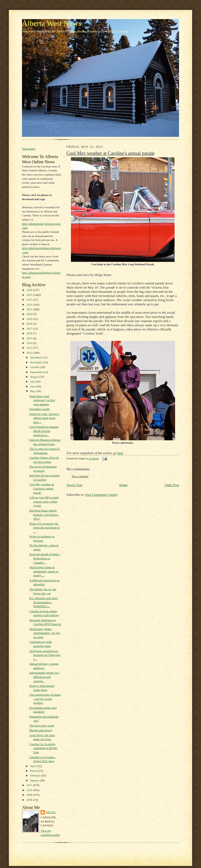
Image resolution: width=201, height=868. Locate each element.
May (33, 391)
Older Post (172, 485)
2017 (30, 329)
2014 (30, 343)
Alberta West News (52, 23)
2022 (30, 305)
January (35, 780)
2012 (30, 353)
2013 (30, 348)
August (35, 377)
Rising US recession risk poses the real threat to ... (44, 528)
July (33, 381)
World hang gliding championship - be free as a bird (45, 633)
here (121, 453)
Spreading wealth (40, 409)
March (34, 771)
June (33, 386)
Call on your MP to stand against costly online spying (44, 501)
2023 (30, 300)
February (36, 775)
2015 (30, 338)
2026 (30, 290)
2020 (30, 314)
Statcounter (29, 149)
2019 (30, 319)
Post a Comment (80, 476)
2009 (30, 795)
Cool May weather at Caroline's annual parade (42, 488)
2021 (30, 309)
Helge (51, 812)
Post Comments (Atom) (102, 495)
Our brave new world (42, 725)
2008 (30, 800)
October (35, 367)
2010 (30, 790)
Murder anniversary (41, 730)
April (33, 766)
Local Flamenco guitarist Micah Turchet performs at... (44, 431)
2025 (30, 295)
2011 (30, 785)
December (37, 357)
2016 (30, 333)
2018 (30, 324)
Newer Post (74, 485)
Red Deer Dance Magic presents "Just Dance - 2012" (44, 514)
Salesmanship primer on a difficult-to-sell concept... (44, 677)
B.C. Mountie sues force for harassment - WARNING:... (44, 602)
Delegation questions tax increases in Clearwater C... (45, 655)
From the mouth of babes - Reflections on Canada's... (45, 558)
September (37, 372)
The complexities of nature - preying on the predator (45, 699)
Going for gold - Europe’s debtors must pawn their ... (44, 418)
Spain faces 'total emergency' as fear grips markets (42, 400)
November (37, 362)
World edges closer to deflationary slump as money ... (44, 571)
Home (124, 485)
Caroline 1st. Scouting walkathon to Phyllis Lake (43, 748)
